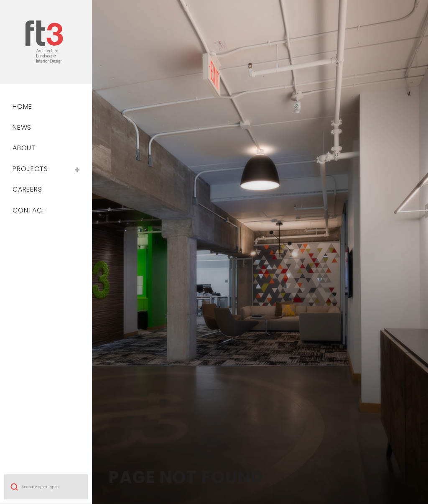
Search (14, 401)
